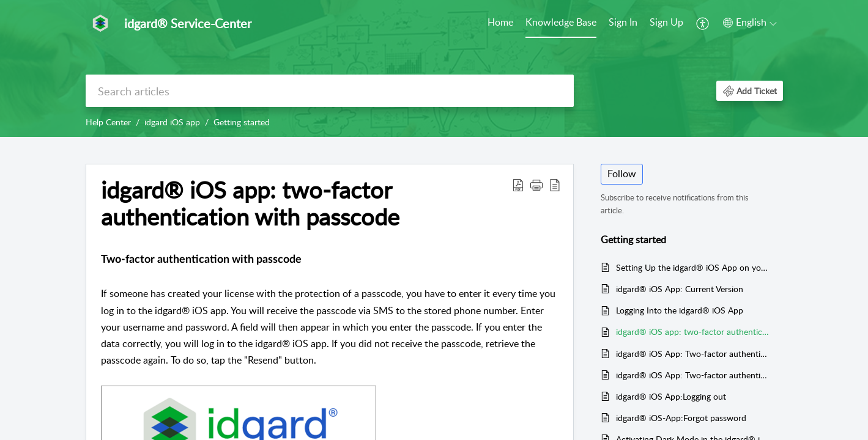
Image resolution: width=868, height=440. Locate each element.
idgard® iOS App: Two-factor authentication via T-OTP (693, 354)
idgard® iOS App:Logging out (671, 396)
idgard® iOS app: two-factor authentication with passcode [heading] (250, 204)
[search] (330, 91)
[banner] (434, 68)
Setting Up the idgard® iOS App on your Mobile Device (693, 267)
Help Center (108, 122)
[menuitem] (500, 23)
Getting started (242, 122)
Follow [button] (622, 174)
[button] (703, 23)
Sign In (623, 22)
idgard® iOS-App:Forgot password (681, 418)
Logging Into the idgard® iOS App (680, 310)
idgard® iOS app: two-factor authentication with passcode (693, 332)
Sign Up (666, 22)
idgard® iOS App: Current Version (680, 289)
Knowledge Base (561, 22)
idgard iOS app (172, 122)
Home (500, 22)
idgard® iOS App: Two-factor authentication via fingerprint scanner (693, 375)
